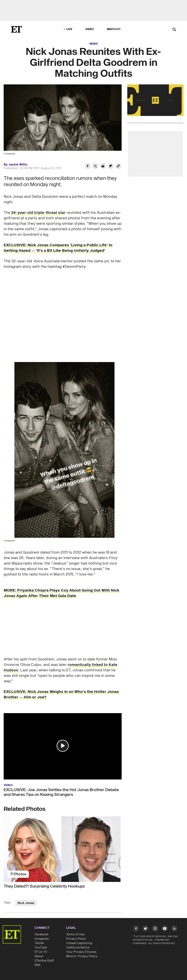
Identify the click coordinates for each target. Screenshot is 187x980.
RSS (38, 965)
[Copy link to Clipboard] (118, 167)
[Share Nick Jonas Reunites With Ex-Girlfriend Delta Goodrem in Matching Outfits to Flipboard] (111, 167)
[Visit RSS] (174, 929)
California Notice (78, 948)
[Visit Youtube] (165, 929)
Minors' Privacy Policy (82, 956)
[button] (63, 746)
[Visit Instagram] (155, 929)
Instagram (42, 939)
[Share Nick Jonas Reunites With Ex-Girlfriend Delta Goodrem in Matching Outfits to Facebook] (88, 167)
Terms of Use (75, 934)
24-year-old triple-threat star (38, 213)
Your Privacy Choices (81, 952)
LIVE (69, 29)
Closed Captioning (79, 943)
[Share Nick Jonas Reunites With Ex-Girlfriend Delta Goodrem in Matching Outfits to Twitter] (95, 167)
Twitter (39, 943)
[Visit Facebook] (136, 929)
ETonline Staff (44, 961)
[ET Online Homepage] (16, 29)
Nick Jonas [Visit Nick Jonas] (26, 903)
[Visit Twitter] (145, 929)
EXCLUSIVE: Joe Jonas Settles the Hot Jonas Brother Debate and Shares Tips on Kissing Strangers (61, 792)
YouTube (41, 948)
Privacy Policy (76, 939)
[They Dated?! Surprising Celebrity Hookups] (63, 849)
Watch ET (114, 29)
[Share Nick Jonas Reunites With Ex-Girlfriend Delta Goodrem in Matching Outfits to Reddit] (103, 167)
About (39, 956)
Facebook (41, 934)
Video (90, 29)
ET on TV (41, 952)
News (94, 44)
